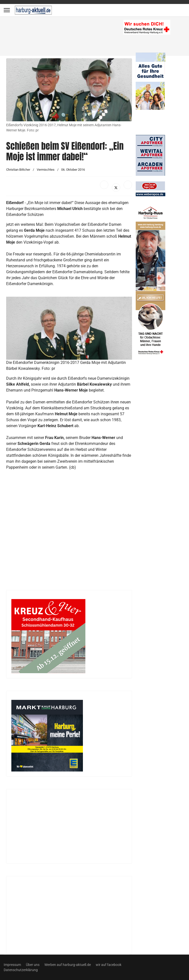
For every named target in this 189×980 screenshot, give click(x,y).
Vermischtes (46, 170)
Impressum (12, 965)
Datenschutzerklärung (21, 970)
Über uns (33, 965)
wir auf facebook (109, 965)
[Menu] (7, 10)
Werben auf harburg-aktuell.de (68, 965)
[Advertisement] (75, 37)
